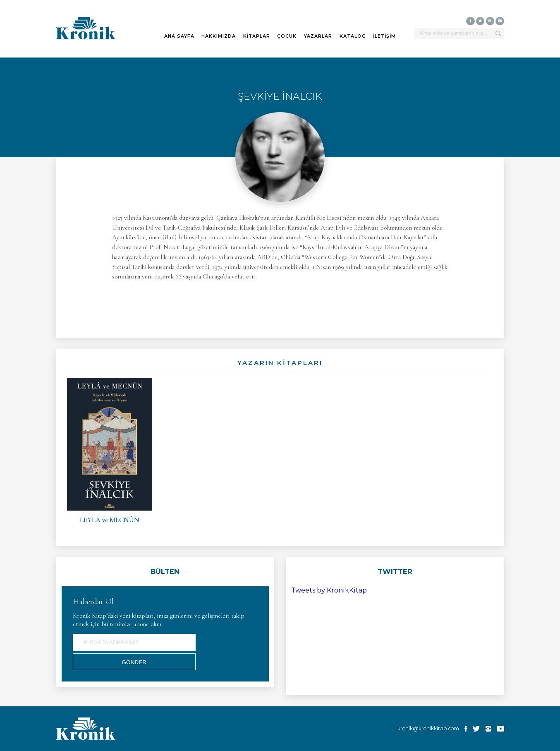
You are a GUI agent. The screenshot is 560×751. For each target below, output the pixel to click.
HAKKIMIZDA (219, 36)
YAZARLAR (318, 36)
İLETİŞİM (384, 36)
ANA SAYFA (179, 36)
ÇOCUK (287, 36)
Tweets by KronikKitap (329, 590)
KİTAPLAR (257, 36)
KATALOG (353, 36)
